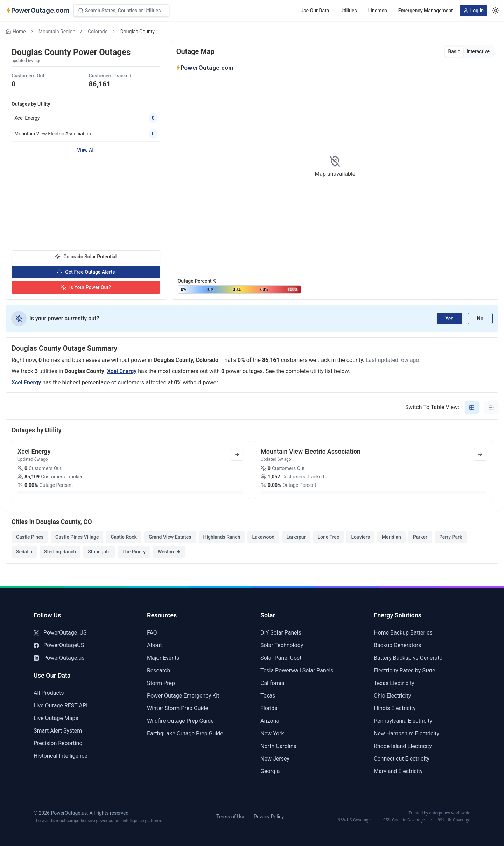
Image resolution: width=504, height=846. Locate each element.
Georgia (270, 771)
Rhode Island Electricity (403, 746)
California (272, 683)
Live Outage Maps (56, 718)
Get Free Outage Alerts (86, 272)
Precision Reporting (58, 743)
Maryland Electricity (398, 771)
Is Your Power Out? (86, 287)
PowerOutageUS (59, 645)
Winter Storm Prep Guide (178, 708)
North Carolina (278, 746)
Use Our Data (315, 11)
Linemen (378, 11)
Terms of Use (231, 817)
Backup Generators (397, 645)
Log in (474, 11)
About (155, 645)
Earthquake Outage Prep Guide (185, 733)
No (480, 319)
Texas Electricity (394, 683)
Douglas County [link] (138, 32)
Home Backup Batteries (403, 633)
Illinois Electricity (395, 708)
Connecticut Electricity (402, 759)
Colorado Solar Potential (86, 257)
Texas (268, 696)
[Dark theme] (496, 11)
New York (272, 733)
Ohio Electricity (392, 696)
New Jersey (275, 759)
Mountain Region (57, 32)
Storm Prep (161, 683)
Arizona (270, 721)
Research (159, 670)
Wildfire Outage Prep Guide (180, 721)
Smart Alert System (58, 731)
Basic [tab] (454, 51)
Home (16, 32)
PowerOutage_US (60, 633)
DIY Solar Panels (281, 633)
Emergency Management (426, 11)
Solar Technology (282, 645)
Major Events (163, 658)
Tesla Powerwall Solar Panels (297, 670)
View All (86, 150)
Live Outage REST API (61, 705)
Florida (269, 708)
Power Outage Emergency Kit (183, 696)
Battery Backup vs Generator (409, 658)
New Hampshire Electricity (407, 733)
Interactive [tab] (478, 51)
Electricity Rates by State (405, 670)
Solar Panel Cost (281, 658)
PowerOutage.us (59, 658)
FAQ (152, 633)
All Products (49, 693)
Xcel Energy (122, 371)
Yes (450, 319)
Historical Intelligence (61, 756)
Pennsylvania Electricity (403, 721)
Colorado (98, 32)
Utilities (348, 11)
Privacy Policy (269, 817)
